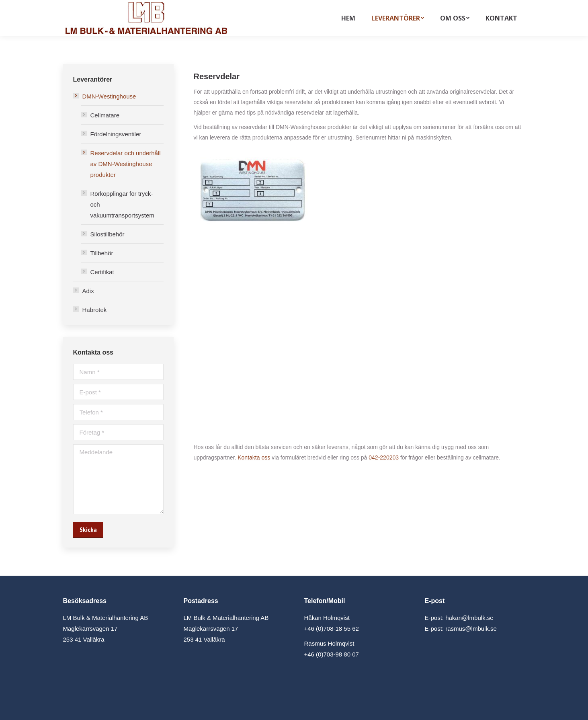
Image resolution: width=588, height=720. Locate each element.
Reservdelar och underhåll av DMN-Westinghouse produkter (126, 164)
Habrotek (95, 310)
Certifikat (102, 272)
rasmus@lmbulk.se (471, 629)
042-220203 (384, 457)
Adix (88, 291)
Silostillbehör (108, 234)
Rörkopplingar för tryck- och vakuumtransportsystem (122, 204)
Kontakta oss (254, 457)
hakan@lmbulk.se (469, 618)
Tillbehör (102, 253)
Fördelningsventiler (116, 134)
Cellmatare (105, 115)
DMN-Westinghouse (109, 96)
